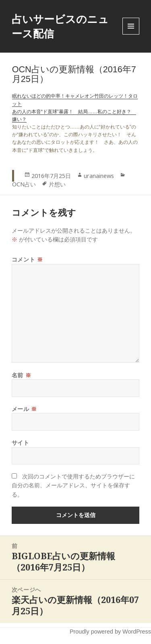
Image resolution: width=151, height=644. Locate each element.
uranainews (99, 176)
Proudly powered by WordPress (110, 632)
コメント (27, 259)
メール (24, 409)
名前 (21, 375)
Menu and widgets (131, 34)
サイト (21, 443)
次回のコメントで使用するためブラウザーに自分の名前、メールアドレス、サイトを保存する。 (73, 485)
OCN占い (24, 184)
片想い (57, 184)
